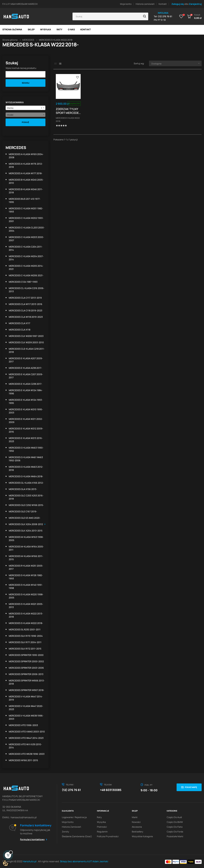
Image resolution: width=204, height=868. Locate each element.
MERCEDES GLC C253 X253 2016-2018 (26, 497)
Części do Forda (175, 832)
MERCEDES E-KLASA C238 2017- (25, 384)
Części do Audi (174, 817)
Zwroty (66, 832)
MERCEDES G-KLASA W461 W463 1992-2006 (26, 459)
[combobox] (25, 108)
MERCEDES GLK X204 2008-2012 (26, 524)
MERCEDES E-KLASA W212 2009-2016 (26, 430)
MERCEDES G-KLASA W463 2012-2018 (26, 468)
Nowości (136, 822)
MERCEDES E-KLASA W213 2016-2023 (26, 440)
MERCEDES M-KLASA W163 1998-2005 (26, 539)
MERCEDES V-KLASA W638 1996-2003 (26, 717)
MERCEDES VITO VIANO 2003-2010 (27, 732)
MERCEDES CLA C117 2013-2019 (25, 298)
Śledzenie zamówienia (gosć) (77, 836)
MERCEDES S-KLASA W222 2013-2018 (26, 615)
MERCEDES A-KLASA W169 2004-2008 (26, 156)
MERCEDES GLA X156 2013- (23, 489)
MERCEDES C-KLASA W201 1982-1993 (26, 210)
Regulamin (102, 832)
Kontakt (163, 4)
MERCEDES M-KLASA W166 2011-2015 (26, 558)
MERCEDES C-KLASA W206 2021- (26, 275)
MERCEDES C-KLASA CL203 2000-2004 (27, 229)
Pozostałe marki (175, 836)
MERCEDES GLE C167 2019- (23, 511)
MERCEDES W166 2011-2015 (23, 760)
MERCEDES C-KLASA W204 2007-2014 (26, 258)
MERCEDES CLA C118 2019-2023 (25, 310)
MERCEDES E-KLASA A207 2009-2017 (26, 360)
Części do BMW (175, 822)
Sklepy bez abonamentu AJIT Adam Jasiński (84, 861)
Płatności (102, 827)
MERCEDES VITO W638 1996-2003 (27, 754)
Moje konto (126, 4)
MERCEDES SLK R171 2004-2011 (25, 642)
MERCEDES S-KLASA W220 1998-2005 (26, 596)
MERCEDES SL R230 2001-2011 (25, 629)
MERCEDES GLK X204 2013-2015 (26, 531)
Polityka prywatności (108, 836)
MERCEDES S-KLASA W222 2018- (26, 623)
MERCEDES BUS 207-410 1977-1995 (25, 200)
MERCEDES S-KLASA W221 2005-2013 (26, 606)
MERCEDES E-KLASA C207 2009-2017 (26, 376)
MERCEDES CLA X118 (20, 330)
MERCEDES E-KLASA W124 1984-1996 (26, 392)
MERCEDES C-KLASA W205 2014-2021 (26, 267)
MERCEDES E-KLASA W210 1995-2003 (26, 411)
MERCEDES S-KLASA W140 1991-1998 (26, 586)
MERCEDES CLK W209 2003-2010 (26, 342)
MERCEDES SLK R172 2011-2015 (25, 649)
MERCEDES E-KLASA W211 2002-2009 (26, 421)
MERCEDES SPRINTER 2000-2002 (26, 661)
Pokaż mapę (191, 787)
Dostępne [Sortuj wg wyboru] (177, 63)
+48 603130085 (111, 790)
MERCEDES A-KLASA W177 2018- (26, 173)
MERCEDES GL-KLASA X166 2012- (26, 483)
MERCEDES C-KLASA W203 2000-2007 (26, 239)
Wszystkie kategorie (142, 836)
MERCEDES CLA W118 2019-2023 (26, 317)
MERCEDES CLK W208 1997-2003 (26, 336)
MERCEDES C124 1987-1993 (23, 282)
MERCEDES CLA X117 (19, 323)
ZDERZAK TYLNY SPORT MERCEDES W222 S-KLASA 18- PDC (68, 111)
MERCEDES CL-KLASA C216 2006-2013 (27, 290)
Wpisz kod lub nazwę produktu (21, 68)
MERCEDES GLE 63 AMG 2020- (25, 518)
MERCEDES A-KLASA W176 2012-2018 (26, 165)
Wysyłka (101, 822)
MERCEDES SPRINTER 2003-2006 (26, 668)
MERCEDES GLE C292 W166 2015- (26, 505)
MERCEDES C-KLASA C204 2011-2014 (26, 248)
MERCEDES (16, 147)
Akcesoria (137, 827)
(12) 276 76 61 (71, 790)
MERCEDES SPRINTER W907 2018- (27, 690)
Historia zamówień (145, 4)
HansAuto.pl (30, 861)
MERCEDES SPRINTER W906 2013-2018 (27, 682)
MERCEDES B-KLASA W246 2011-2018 (26, 191)
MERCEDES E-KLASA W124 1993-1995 (26, 401)
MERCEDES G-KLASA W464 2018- (26, 476)
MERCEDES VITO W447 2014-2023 (26, 738)
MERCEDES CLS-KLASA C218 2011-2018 (27, 350)
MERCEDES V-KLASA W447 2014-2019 (26, 698)
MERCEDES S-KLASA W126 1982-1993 (26, 577)
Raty (99, 817)
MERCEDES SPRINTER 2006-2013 (26, 674)
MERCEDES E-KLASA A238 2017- (25, 368)
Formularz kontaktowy (32, 839)
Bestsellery (138, 832)
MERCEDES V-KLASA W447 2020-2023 (26, 708)
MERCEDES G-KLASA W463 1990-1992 (26, 449)
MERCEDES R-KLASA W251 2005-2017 (26, 567)
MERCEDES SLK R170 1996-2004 (26, 636)
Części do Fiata (175, 827)
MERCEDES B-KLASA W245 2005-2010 (26, 181)
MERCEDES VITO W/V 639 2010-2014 (25, 746)
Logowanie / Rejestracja (74, 817)
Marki (135, 817)
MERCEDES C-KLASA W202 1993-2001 (26, 220)
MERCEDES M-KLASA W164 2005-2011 (26, 548)
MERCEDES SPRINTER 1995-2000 (26, 655)
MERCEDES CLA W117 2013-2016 (25, 304)
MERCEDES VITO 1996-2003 (23, 725)
